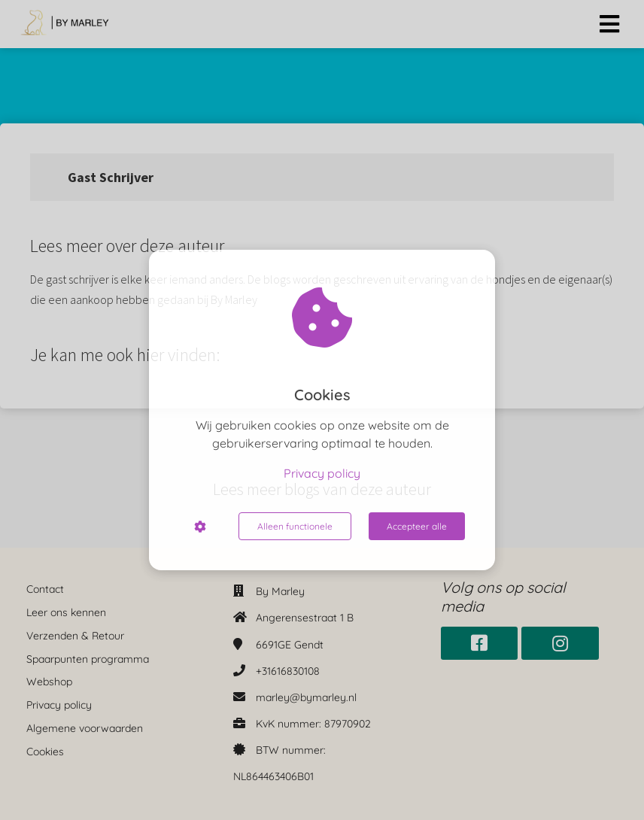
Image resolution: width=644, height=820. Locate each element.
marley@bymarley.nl (306, 697)
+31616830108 (288, 671)
